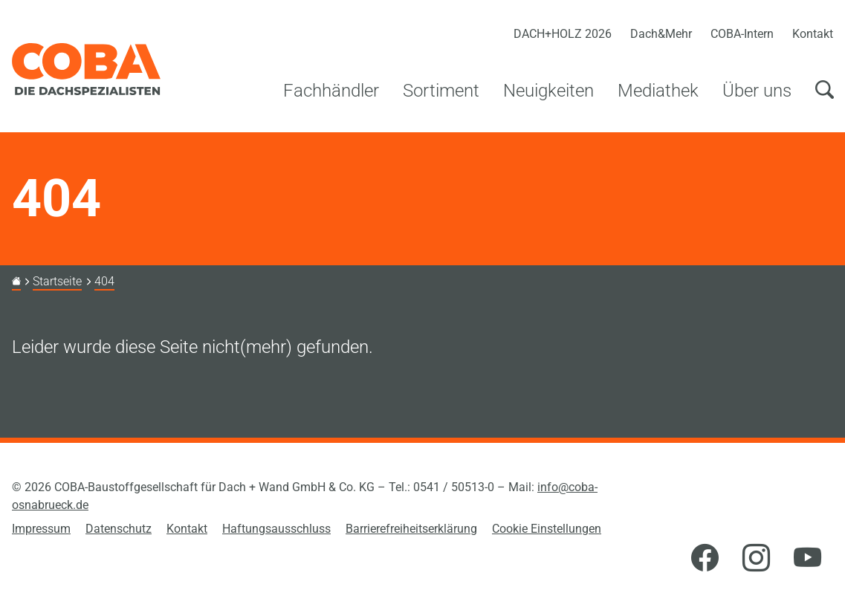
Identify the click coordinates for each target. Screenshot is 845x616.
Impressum (41, 529)
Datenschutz (119, 529)
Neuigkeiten (548, 91)
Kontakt (813, 34)
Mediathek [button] (658, 91)
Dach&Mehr (661, 34)
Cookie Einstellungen (547, 529)
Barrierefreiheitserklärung (411, 529)
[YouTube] (807, 559)
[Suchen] (824, 99)
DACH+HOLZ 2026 (563, 34)
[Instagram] (756, 559)
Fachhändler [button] (331, 91)
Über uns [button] (757, 91)
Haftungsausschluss (276, 529)
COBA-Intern (742, 34)
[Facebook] (705, 559)
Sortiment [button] (441, 91)
